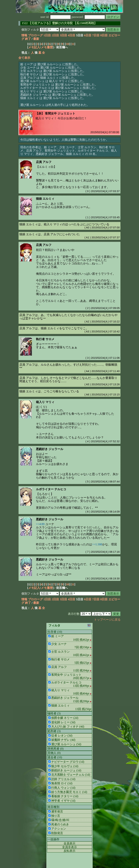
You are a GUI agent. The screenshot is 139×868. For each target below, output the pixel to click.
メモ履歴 (47, 47)
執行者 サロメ (45, 339)
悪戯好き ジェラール (50, 449)
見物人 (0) (54, 753)
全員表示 (69, 843)
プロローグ (35, 35)
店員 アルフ (44, 162)
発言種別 (53, 807)
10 (67, 44)
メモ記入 (34, 47)
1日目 (47, 35)
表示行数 (74, 614)
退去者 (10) (55, 757)
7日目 (96, 35)
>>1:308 (97, 544)
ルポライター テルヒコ (51, 489)
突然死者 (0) (56, 749)
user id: (56, 17)
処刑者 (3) (54, 731)
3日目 (63, 35)
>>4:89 (40, 524)
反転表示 (69, 851)
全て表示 (24, 58)
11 (73, 44)
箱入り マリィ (45, 402)
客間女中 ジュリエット (60, 113)
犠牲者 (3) (54, 713)
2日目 (55, 35)
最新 (36, 39)
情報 (24, 35)
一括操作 (53, 839)
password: (88, 17)
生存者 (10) (55, 632)
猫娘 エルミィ (45, 199)
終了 (28, 39)
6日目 (88, 35)
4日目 (72, 35)
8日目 (104, 35)
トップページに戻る (107, 620)
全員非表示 (69, 847)
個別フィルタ (30, 30)
